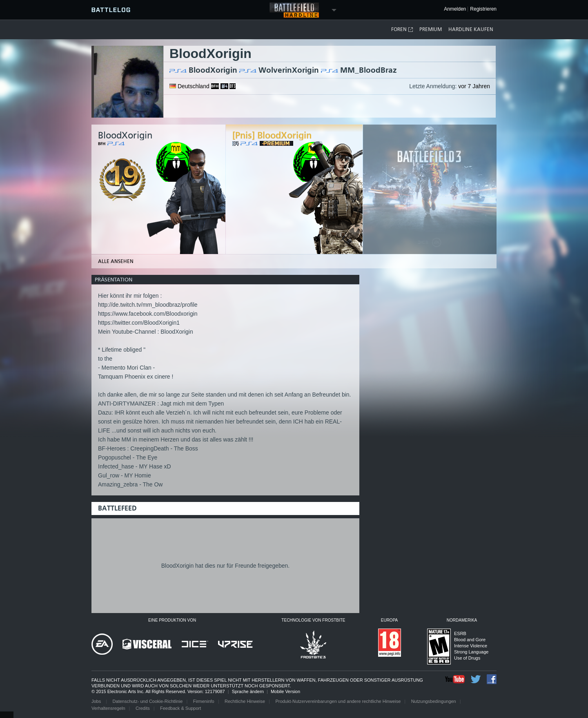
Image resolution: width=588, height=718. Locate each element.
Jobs (97, 701)
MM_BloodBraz (369, 70)
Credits (143, 708)
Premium (431, 29)
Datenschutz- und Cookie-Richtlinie (148, 701)
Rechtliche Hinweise (245, 701)
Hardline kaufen (471, 29)
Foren (402, 30)
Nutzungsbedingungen (434, 701)
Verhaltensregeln (108, 708)
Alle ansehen (116, 261)
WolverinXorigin (289, 70)
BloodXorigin (213, 70)
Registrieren (483, 9)
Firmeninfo (204, 701)
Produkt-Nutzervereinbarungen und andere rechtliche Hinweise (338, 701)
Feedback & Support (180, 708)
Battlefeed (117, 508)
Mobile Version (285, 691)
